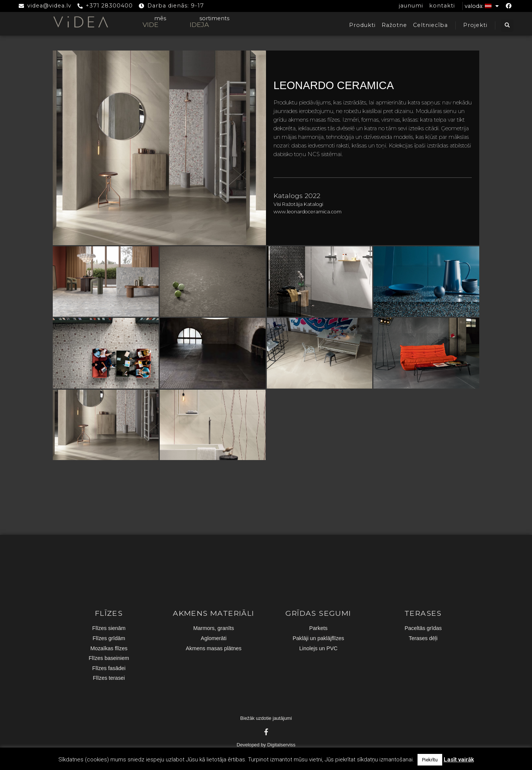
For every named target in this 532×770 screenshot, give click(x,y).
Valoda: (482, 6)
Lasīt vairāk (459, 760)
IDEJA (199, 25)
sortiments (214, 18)
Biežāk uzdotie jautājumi (266, 718)
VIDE (150, 25)
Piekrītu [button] (430, 760)
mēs (160, 18)
